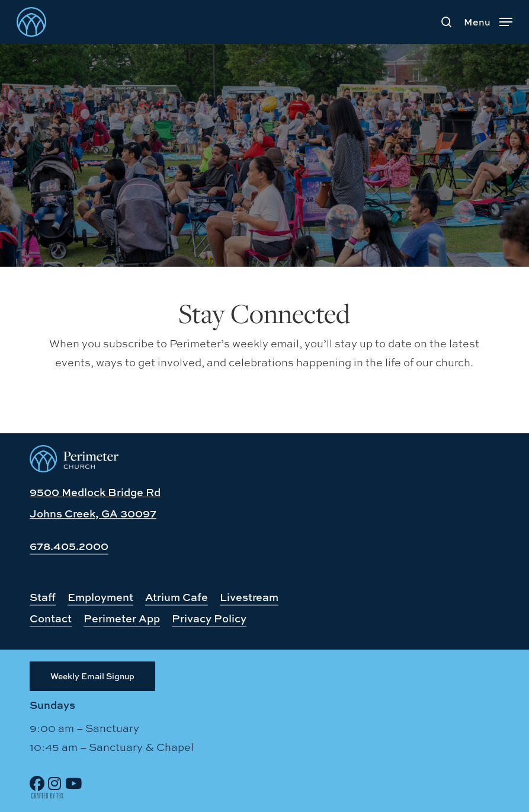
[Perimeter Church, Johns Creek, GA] (74, 468)
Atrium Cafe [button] (177, 597)
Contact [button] (51, 618)
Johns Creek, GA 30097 (93, 514)
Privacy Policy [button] (209, 618)
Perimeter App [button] (122, 618)
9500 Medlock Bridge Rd (95, 492)
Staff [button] (43, 597)
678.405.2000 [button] (69, 546)
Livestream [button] (249, 597)
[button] (488, 20)
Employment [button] (100, 597)
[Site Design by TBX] (47, 796)
